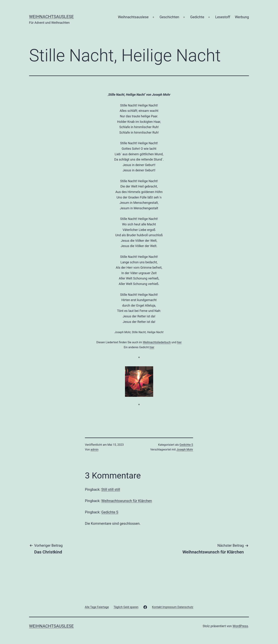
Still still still (111, 489)
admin (94, 450)
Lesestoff (223, 17)
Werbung (242, 17)
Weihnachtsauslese (51, 17)
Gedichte (197, 17)
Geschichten (169, 17)
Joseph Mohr (185, 450)
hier (179, 342)
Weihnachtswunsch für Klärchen (127, 501)
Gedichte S (186, 445)
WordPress (240, 626)
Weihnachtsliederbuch (157, 342)
